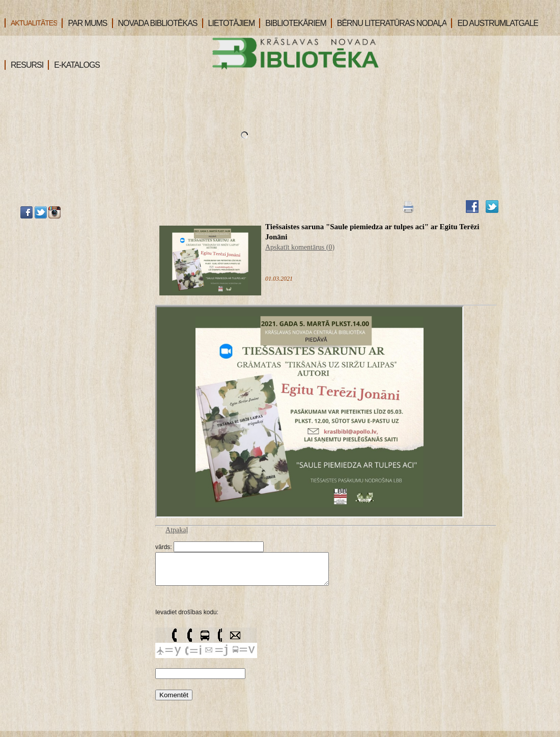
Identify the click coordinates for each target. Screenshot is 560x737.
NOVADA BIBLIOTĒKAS (155, 23)
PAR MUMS (84, 23)
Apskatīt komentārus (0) (300, 247)
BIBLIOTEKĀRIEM (292, 23)
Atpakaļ (177, 530)
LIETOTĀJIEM (229, 23)
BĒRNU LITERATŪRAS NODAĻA (389, 23)
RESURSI (24, 65)
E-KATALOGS (74, 65)
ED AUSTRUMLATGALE (495, 23)
